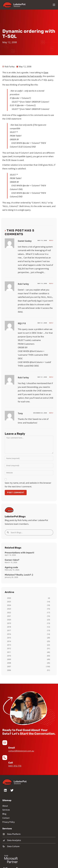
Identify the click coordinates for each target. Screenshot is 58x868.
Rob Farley (23, 284)
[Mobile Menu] (54, 5)
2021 (9, 616)
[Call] (5, 758)
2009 (9, 659)
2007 (9, 666)
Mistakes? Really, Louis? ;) (19, 575)
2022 (9, 612)
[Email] (5, 743)
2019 (9, 623)
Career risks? (12, 560)
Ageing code (11, 567)
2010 (9, 656)
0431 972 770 (15, 766)
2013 (9, 645)
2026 (9, 598)
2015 (9, 638)
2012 (9, 648)
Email (12, 748)
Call (11, 763)
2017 (9, 630)
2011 (9, 652)
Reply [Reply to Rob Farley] (51, 283)
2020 (9, 620)
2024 (9, 605)
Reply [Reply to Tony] (51, 413)
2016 (9, 634)
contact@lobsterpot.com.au (21, 751)
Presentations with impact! (19, 553)
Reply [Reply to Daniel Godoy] (51, 240)
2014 (9, 641)
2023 (9, 609)
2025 (9, 602)
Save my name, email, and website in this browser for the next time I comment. (28, 485)
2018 (9, 627)
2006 (9, 670)
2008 (9, 663)
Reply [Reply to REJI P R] (51, 323)
